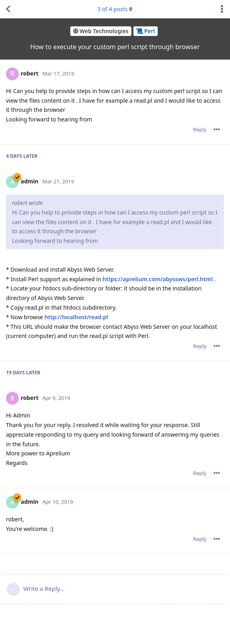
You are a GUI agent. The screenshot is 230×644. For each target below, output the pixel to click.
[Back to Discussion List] (8, 9)
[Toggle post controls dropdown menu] (217, 129)
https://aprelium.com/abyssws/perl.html (158, 279)
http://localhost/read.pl (76, 317)
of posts (115, 9)
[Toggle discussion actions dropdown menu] (222, 9)
